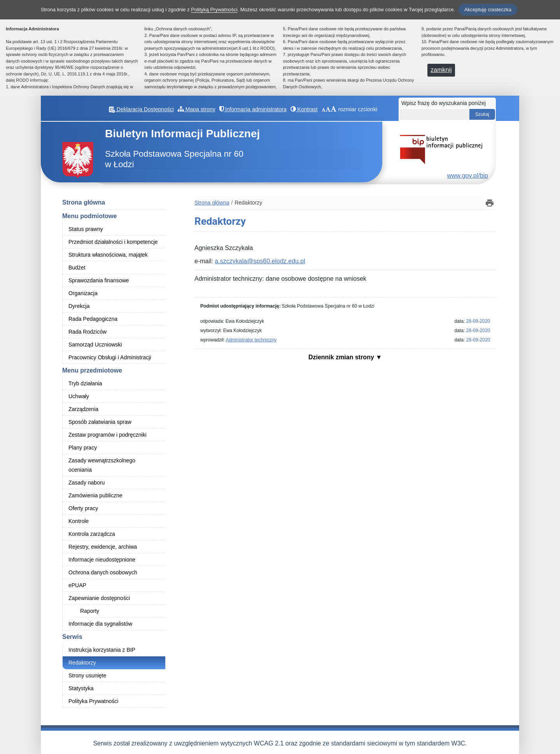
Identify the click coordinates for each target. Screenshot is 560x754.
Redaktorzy (82, 663)
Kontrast (304, 109)
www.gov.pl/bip (467, 176)
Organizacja (83, 293)
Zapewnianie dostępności (99, 598)
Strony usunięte (87, 675)
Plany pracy (83, 448)
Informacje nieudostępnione (102, 560)
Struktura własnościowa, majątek (108, 255)
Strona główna (84, 202)
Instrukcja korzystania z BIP (102, 650)
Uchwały (79, 396)
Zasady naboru (87, 483)
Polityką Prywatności (214, 10)
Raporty (90, 611)
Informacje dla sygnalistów (100, 624)
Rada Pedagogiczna (93, 319)
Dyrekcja (79, 306)
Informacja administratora (253, 109)
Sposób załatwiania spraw (100, 422)
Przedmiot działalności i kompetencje (113, 242)
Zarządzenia (83, 409)
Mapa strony (197, 109)
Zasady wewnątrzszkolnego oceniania (102, 465)
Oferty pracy (83, 508)
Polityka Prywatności (93, 701)
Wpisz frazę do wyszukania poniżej (444, 103)
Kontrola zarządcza (92, 534)
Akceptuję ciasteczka (488, 10)
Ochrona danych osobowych (103, 572)
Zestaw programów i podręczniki (108, 435)
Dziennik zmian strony (342, 357)
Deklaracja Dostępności (141, 109)
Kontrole (79, 521)
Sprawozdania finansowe (99, 280)
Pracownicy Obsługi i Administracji (110, 357)
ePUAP (77, 585)
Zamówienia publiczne (95, 495)
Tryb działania (85, 383)
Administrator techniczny (251, 340)
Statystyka (81, 688)
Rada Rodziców (87, 332)
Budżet (77, 268)
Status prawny (86, 229)
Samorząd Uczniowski (95, 345)
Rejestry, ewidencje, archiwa (103, 547)
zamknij (441, 70)
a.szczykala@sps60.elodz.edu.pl (260, 261)
